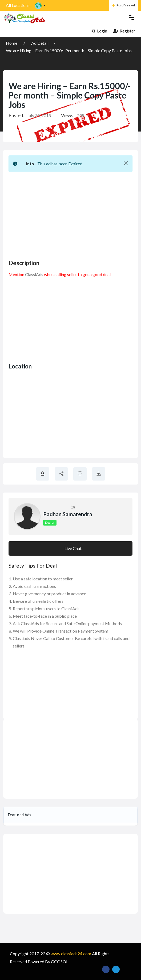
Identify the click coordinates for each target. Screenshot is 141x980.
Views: (68, 115)
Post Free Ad (124, 5)
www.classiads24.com (71, 954)
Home (12, 43)
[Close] (126, 163)
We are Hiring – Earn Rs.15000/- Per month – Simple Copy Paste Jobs (69, 50)
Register (124, 31)
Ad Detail (40, 43)
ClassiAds (34, 274)
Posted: (16, 115)
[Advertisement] (75, 214)
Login (99, 31)
